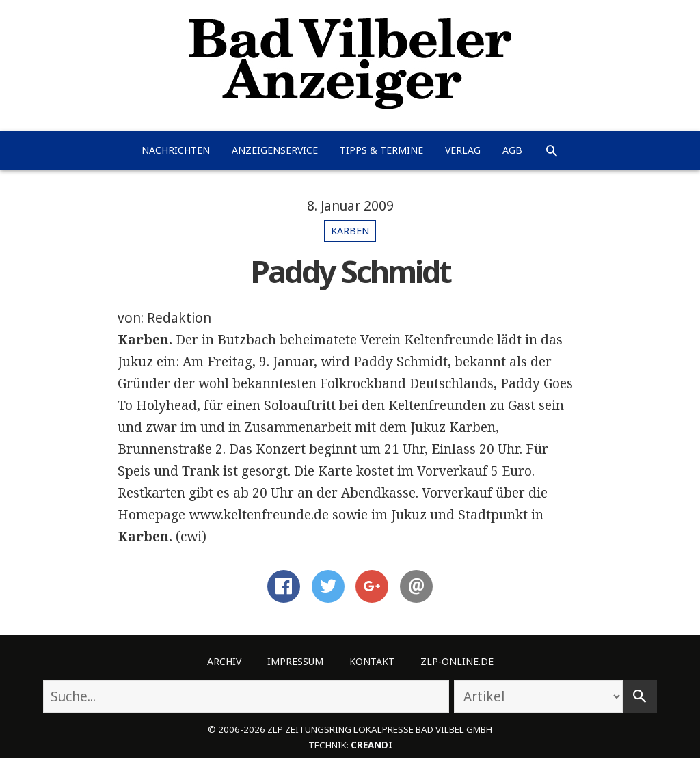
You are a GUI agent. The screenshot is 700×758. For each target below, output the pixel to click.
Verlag (463, 150)
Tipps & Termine (381, 150)
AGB (512, 150)
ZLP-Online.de (457, 661)
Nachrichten (176, 150)
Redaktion (179, 318)
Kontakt (372, 661)
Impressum (295, 661)
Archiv (224, 661)
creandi (372, 745)
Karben (350, 231)
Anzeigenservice (275, 150)
